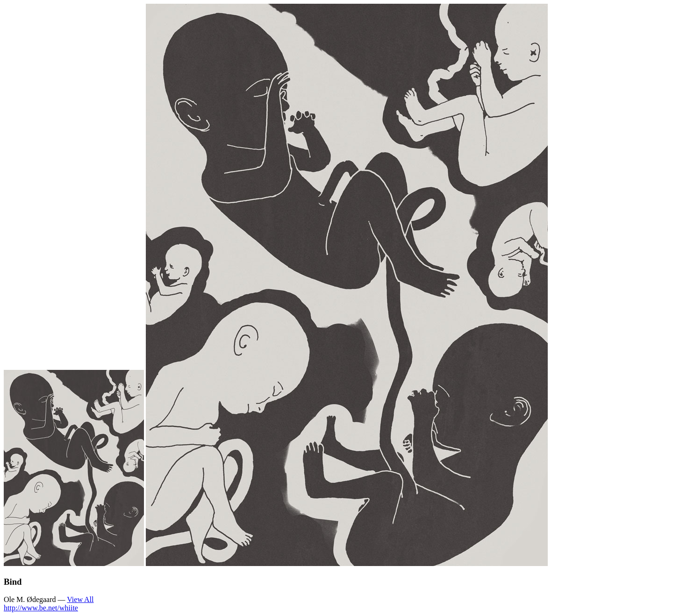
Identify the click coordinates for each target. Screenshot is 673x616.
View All (80, 599)
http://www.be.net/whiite (41, 608)
